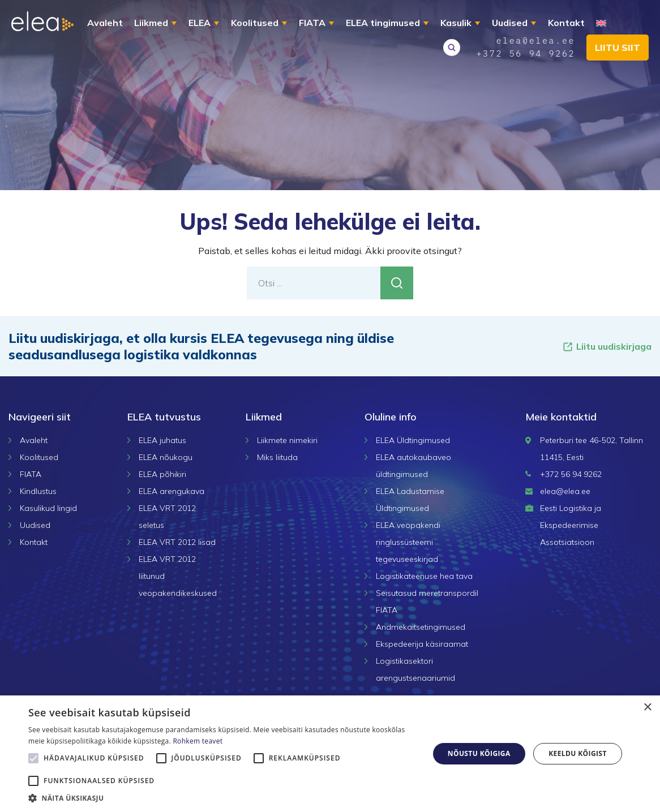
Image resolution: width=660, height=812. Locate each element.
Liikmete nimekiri (287, 440)
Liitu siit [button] (617, 48)
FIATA (312, 23)
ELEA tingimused (383, 23)
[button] (222, 798)
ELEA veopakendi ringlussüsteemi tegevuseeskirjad (408, 542)
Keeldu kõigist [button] (578, 753)
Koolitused (255, 23)
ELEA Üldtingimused (413, 440)
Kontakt (566, 23)
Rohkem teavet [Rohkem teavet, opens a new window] (198, 741)
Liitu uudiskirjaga (607, 347)
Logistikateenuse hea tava (424, 576)
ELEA (200, 23)
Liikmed (151, 23)
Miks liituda (277, 457)
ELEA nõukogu (166, 457)
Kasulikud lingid (48, 508)
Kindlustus (38, 491)
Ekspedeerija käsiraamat (422, 644)
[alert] (330, 754)
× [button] (647, 708)
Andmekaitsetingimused (421, 627)
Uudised (510, 23)
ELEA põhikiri (162, 474)
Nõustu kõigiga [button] (479, 753)
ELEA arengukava (172, 491)
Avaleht (105, 23)
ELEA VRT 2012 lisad (177, 542)
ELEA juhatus (162, 440)
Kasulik (456, 23)
